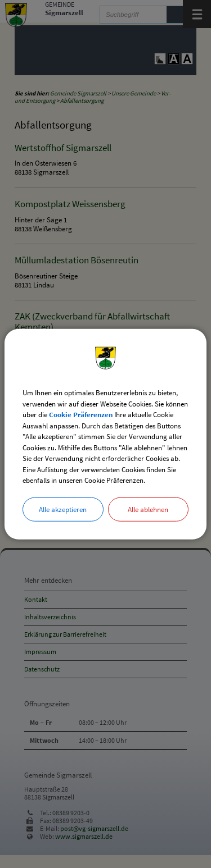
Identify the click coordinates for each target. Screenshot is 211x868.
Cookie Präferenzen (81, 415)
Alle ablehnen (148, 509)
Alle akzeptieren (63, 509)
